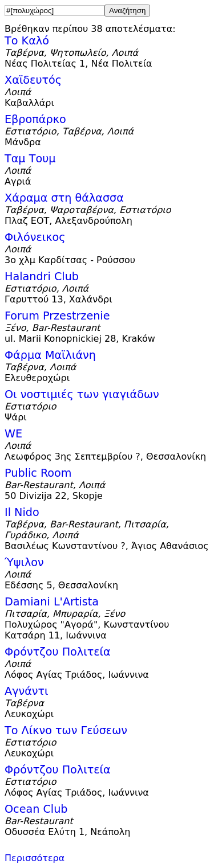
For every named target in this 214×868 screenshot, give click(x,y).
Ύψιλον (24, 562)
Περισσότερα (35, 858)
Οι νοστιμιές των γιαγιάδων (82, 394)
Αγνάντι (27, 691)
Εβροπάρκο (35, 119)
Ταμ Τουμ (30, 159)
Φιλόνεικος (35, 237)
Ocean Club (36, 809)
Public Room (38, 473)
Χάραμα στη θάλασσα (64, 198)
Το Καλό (27, 41)
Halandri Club (42, 277)
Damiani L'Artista (52, 602)
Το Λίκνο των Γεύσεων (66, 730)
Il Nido (22, 512)
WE (13, 434)
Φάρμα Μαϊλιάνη (50, 355)
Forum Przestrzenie (57, 316)
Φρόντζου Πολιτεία (58, 652)
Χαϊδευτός (33, 80)
